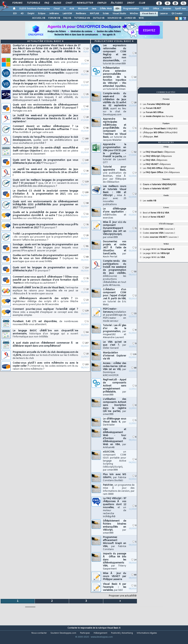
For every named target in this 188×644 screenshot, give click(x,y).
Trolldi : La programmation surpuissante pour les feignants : (45, 237)
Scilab (106, 14)
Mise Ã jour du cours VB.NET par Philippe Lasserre (115, 576)
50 (134, 272)
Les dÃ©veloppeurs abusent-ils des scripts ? (45, 302)
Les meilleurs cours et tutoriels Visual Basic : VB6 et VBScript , (115, 195)
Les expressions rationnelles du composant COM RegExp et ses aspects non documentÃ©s (115, 55)
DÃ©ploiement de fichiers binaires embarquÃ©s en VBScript (115, 527)
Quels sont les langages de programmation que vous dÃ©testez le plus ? (45, 269)
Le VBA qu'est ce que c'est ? (115, 345)
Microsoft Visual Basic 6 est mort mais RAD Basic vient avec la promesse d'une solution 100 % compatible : (45, 73)
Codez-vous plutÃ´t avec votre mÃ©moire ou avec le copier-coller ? (45, 366)
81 (86, 246)
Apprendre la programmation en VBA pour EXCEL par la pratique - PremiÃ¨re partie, (115, 154)
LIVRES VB (130, 18)
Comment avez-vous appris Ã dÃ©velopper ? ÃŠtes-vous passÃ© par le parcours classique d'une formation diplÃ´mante (45, 280)
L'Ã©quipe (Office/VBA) (160, 133)
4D (22, 14)
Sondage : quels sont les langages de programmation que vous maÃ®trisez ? (45, 248)
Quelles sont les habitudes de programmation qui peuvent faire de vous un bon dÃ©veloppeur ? (45, 259)
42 (86, 107)
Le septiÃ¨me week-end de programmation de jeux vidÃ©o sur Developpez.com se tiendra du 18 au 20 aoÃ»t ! (45, 172)
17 (86, 82)
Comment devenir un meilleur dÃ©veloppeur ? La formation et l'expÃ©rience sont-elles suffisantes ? (45, 129)
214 (85, 268)
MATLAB (94, 14)
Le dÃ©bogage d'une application (115, 213)
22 (134, 77)
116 (133, 354)
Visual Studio (119, 14)
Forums (17, 3)
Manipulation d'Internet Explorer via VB (115, 356)
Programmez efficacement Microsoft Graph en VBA (115, 543)
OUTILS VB (99, 18)
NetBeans (81, 14)
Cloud (57, 9)
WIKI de (163, 249)
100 (85, 193)
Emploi (102, 3)
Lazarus (164, 14)
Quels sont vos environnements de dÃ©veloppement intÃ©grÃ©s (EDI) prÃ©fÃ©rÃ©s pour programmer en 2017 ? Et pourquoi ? (45, 205)
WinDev (134, 14)
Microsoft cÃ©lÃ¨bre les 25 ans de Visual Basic (45, 291)
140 (85, 160)
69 (86, 257)
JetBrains (54, 14)
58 (86, 203)
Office (156, 9)
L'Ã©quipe (150, 137)
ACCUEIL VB (39, 18)
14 (134, 560)
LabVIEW (67, 14)
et (160, 185)
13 (86, 49)
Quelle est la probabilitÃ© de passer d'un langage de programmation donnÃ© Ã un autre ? (45, 215)
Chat (69, 3)
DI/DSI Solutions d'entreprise (35, 9)
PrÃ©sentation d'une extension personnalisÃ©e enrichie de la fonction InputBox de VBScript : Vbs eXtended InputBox (115, 79)
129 (85, 311)
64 (86, 332)
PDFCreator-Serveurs (115, 315)
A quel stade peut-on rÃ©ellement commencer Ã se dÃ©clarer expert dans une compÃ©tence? (45, 345)
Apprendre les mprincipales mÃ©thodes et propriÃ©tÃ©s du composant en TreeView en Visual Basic (115, 130)
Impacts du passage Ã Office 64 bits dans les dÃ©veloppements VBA (115, 561)
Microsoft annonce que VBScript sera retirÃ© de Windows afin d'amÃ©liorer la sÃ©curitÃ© (45, 62)
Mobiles (167, 9)
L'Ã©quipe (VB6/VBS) (160, 129)
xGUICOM (115, 461)
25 (86, 94)
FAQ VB (67, 18)
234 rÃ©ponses (163, 172)
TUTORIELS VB (82, 18)
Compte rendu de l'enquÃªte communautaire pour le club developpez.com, (45, 140)
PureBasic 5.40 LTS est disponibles (45, 323)
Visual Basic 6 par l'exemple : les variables (115, 587)
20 (86, 236)
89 (134, 575)
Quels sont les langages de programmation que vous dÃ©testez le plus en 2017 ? (45, 162)
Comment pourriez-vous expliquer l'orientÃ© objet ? (45, 312)
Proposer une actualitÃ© (123, 596)
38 (86, 72)
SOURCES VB (114, 18)
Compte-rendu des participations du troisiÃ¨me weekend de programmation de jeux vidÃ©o (115, 273)
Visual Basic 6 (149, 14)
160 (85, 139)
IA (64, 9)
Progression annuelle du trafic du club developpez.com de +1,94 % (45, 355)
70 (86, 225)
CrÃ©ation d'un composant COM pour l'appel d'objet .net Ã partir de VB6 (115, 297)
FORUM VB (54, 18)
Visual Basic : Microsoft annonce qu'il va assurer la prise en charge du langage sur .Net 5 (45, 84)
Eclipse (42, 14)
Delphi (31, 14)
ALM (72, 9)
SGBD (146, 9)
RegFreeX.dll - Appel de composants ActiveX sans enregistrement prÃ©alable (115, 387)
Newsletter (85, 3)
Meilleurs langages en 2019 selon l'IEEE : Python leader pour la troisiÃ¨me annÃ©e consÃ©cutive (45, 96)
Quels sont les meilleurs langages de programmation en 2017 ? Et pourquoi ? (45, 183)
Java (94, 9)
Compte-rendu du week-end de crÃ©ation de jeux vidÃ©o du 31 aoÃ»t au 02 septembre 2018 (115, 104)
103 (85, 365)
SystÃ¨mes (181, 9)
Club (142, 3)
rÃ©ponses (160, 152)
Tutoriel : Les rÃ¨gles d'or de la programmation (115, 332)
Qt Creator (177, 14)
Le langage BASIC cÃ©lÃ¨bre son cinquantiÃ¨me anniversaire (45, 334)
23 (86, 300)
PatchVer (119, 490)
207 (85, 343)
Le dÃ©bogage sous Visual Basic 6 (115, 422)
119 (85, 182)
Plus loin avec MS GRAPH (115, 478)
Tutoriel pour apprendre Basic (115, 175)
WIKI (141, 18)
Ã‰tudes (117, 3)
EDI (117, 9)
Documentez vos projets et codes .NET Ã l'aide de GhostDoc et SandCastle (115, 249)
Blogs (57, 3)
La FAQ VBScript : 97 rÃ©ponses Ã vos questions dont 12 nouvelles (115, 508)
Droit (131, 3)
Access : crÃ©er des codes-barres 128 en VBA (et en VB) (115, 369)
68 (134, 368)
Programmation (131, 9)
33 (134, 314)
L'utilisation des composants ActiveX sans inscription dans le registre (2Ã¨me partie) (115, 407)
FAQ (47, 3)
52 (134, 152)
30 (86, 171)
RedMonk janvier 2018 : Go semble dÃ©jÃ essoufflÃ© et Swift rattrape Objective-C (45, 151)
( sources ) (162, 229)
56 (86, 128)
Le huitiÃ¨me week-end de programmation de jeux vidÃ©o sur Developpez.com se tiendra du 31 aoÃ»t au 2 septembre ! (45, 119)
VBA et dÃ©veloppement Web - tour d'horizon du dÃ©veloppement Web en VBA (115, 439)
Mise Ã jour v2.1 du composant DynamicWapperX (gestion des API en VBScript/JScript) (115, 230)
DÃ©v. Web (106, 9)
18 (86, 117)
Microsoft (83, 9)
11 (86, 214)
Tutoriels (33, 3)
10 (86, 354)
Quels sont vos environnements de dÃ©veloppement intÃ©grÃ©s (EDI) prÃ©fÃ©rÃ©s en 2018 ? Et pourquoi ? (45, 108)
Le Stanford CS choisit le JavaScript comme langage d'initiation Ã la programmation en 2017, (45, 194)
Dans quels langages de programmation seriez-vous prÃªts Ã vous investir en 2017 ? (45, 226)
